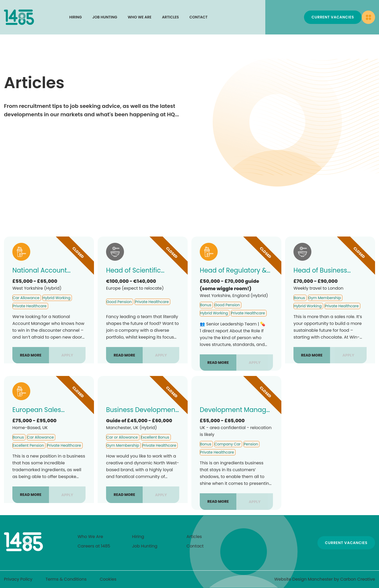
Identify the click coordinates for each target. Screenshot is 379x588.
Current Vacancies (333, 17)
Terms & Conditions (66, 579)
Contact (199, 17)
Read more (31, 355)
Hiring (76, 17)
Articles (171, 17)
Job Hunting (105, 17)
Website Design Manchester (303, 579)
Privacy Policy (18, 579)
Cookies (108, 579)
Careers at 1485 (94, 546)
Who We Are (139, 17)
